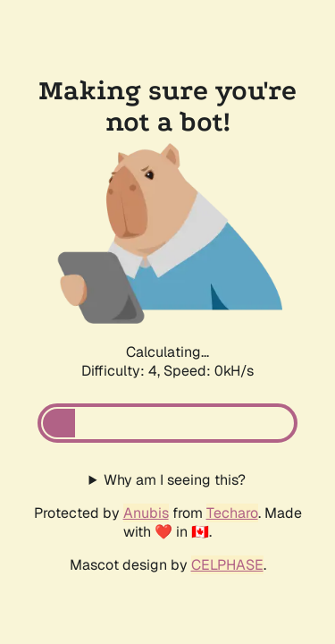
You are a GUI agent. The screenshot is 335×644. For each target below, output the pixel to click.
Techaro (232, 513)
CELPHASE (227, 565)
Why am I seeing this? (175, 480)
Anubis (146, 513)
